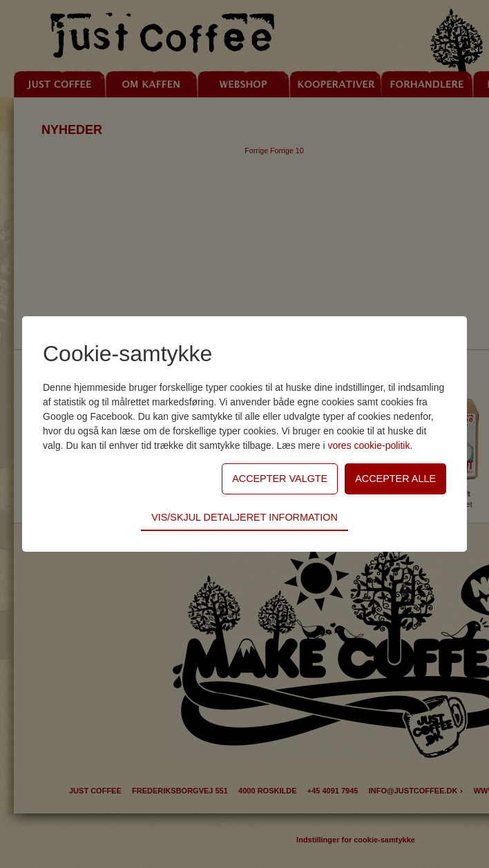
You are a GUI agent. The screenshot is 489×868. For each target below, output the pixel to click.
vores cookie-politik (368, 445)
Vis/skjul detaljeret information (245, 517)
